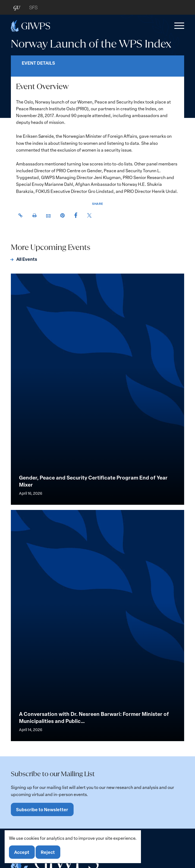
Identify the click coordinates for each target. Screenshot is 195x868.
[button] (178, 26)
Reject (48, 852)
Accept (22, 852)
